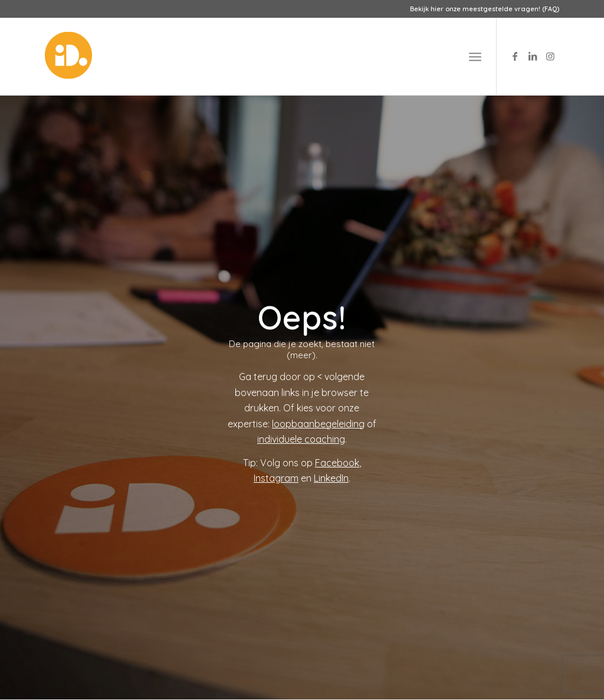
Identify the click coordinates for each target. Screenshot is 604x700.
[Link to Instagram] (550, 56)
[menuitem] (482, 9)
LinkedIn (331, 478)
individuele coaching (301, 439)
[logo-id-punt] (68, 57)
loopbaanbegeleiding (318, 424)
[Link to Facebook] (515, 56)
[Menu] (475, 57)
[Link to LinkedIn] (533, 56)
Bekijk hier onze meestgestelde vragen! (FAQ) (485, 9)
